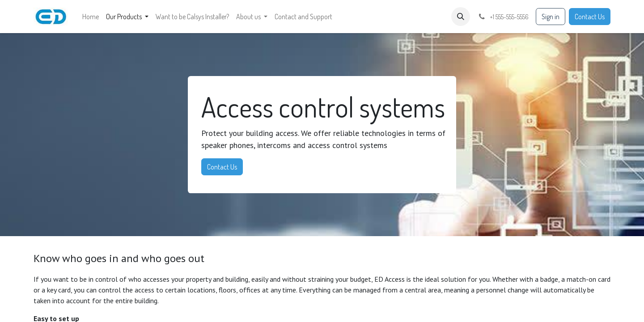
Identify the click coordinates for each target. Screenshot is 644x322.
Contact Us (590, 17)
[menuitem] (91, 17)
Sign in (551, 17)
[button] (461, 17)
